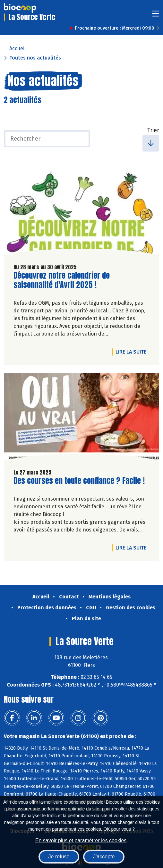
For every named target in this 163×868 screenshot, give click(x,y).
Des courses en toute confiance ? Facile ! (79, 481)
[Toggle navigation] (156, 16)
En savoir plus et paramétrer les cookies (81, 840)
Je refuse (59, 857)
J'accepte (104, 857)
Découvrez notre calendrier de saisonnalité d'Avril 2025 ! (62, 280)
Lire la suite (133, 352)
